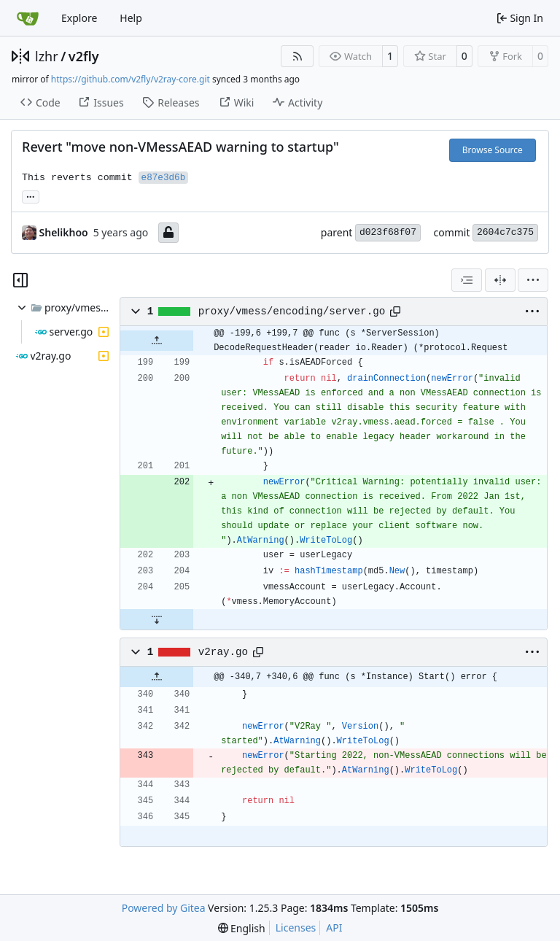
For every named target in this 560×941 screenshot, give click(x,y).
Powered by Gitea (164, 908)
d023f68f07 (388, 232)
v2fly (84, 56)
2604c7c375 (505, 232)
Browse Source (493, 150)
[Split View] (500, 280)
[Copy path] (395, 311)
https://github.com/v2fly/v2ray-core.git (131, 79)
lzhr (47, 56)
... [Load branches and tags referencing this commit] (31, 195)
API (334, 928)
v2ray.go (223, 652)
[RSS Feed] (297, 56)
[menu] (533, 280)
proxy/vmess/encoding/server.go (292, 311)
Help (131, 18)
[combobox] (467, 280)
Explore (79, 18)
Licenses (296, 928)
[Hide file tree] (20, 280)
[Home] (28, 18)
